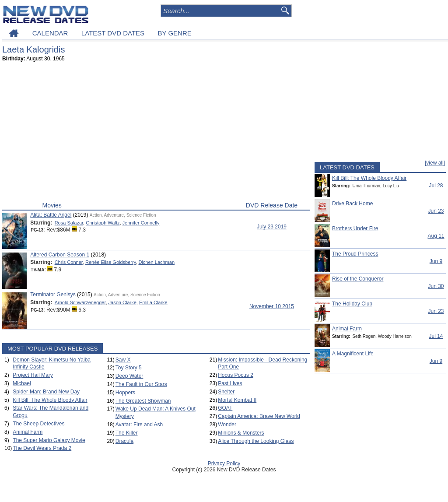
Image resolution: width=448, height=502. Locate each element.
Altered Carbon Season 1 (60, 255)
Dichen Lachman (156, 262)
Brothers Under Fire (355, 228)
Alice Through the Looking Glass (256, 441)
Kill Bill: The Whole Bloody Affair (50, 400)
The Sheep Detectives (38, 424)
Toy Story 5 (129, 368)
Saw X (123, 360)
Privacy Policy (224, 463)
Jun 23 (436, 211)
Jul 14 (436, 336)
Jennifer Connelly (141, 223)
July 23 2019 (272, 227)
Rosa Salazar (69, 223)
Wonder (227, 425)
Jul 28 (436, 186)
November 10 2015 (272, 306)
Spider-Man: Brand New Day (46, 392)
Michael (22, 383)
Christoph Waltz (103, 223)
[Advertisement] (156, 134)
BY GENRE (175, 33)
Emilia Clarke (153, 302)
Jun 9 (436, 261)
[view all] (435, 163)
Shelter (226, 392)
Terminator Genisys (53, 295)
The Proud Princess (355, 254)
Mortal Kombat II (237, 400)
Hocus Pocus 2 (236, 375)
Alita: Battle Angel (51, 215)
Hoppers (125, 393)
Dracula (124, 441)
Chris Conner (69, 262)
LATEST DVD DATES (113, 33)
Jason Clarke (122, 302)
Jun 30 (436, 286)
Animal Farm (28, 432)
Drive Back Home (352, 204)
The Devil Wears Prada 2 (42, 448)
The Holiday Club (352, 304)
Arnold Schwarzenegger (80, 302)
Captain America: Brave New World (259, 416)
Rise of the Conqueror (358, 279)
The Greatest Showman (143, 401)
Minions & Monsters (241, 433)
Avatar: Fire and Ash (139, 425)
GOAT (225, 408)
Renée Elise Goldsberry (110, 262)
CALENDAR (50, 33)
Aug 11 (436, 236)
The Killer (127, 433)
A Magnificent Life (353, 354)
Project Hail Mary (33, 375)
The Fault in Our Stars (141, 384)
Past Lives (230, 383)
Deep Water (129, 376)
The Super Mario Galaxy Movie (49, 440)
